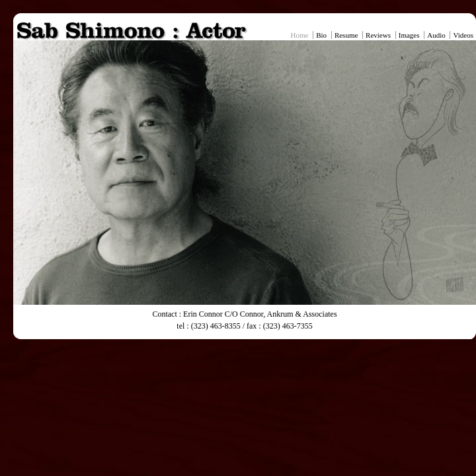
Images (409, 35)
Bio (321, 35)
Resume (346, 35)
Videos (463, 35)
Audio (436, 35)
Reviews (378, 35)
